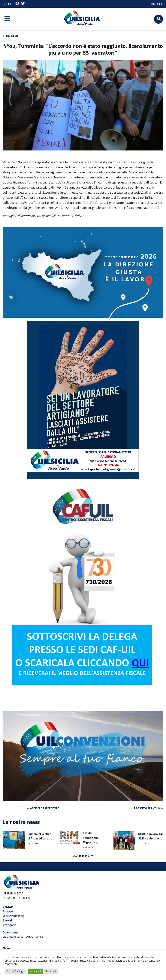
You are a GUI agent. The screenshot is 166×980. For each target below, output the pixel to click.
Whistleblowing (13, 916)
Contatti (9, 907)
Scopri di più (83, 856)
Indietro (10, 36)
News (7, 948)
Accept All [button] (36, 971)
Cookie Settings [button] (15, 971)
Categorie (10, 925)
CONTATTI (156, 4)
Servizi (7, 920)
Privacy (8, 911)
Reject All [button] (51, 971)
